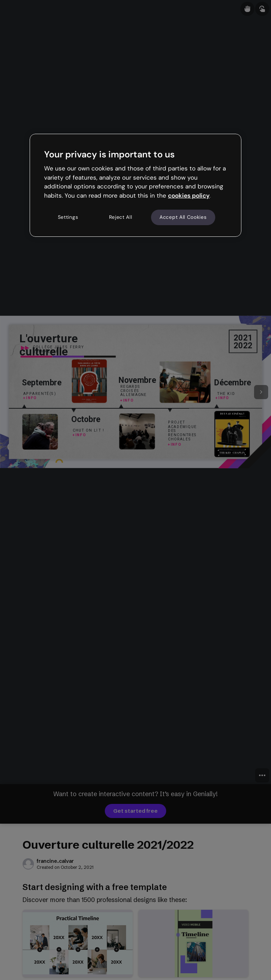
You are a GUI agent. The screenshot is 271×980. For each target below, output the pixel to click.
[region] (135, 185)
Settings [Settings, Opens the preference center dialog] (68, 217)
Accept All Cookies (183, 217)
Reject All (121, 217)
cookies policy (189, 196)
